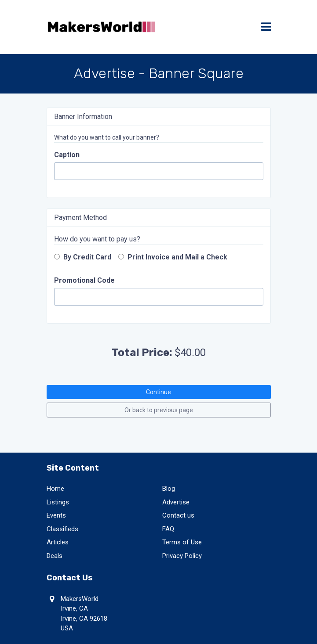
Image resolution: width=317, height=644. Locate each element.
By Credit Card (83, 257)
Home (55, 489)
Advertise (176, 502)
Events (56, 515)
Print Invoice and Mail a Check (173, 257)
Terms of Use (182, 542)
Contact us (178, 515)
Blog (169, 489)
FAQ (168, 529)
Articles (58, 542)
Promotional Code (84, 280)
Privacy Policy (182, 556)
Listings (58, 502)
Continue (158, 392)
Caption (67, 155)
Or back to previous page (159, 410)
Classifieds (62, 529)
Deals (55, 556)
